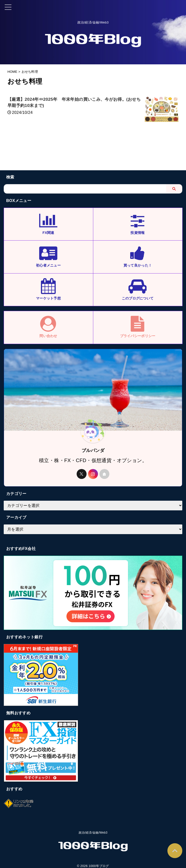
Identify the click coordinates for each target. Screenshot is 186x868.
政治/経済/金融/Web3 (93, 842)
